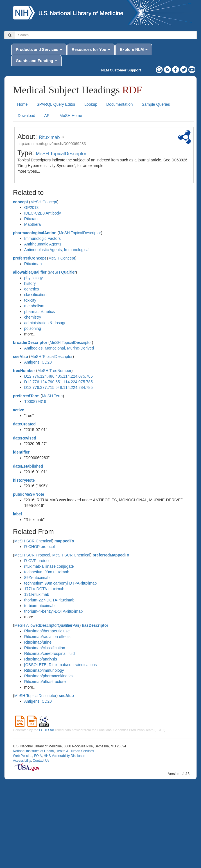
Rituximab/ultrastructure (45, 682)
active (19, 410)
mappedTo (64, 541)
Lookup (91, 104)
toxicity (30, 300)
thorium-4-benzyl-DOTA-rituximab (53, 611)
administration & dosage (45, 323)
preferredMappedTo (111, 555)
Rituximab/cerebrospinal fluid (49, 653)
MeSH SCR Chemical (33, 541)
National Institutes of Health (33, 751)
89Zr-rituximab (37, 578)
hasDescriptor (95, 625)
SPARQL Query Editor (56, 104)
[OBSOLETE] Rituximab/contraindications (60, 665)
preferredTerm (26, 396)
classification (35, 295)
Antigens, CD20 (38, 362)
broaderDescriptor (30, 342)
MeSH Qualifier (62, 272)
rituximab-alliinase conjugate (49, 566)
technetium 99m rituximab (47, 572)
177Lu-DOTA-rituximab (44, 589)
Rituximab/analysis (41, 659)
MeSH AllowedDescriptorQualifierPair (47, 625)
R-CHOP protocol (39, 547)
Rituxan (31, 219)
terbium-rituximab (39, 606)
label (17, 514)
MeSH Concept (44, 202)
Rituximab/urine (38, 642)
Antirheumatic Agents (43, 244)
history (30, 283)
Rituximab (49, 137)
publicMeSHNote (29, 494)
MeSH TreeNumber (54, 371)
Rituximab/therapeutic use (47, 631)
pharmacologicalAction (35, 233)
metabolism (34, 306)
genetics (31, 289)
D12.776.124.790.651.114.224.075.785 (58, 382)
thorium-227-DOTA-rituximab (49, 600)
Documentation (119, 104)
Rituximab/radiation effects (47, 637)
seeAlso (21, 357)
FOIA (38, 756)
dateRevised (24, 438)
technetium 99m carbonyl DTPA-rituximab (60, 583)
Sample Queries (156, 104)
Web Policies (23, 756)
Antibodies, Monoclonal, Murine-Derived (59, 348)
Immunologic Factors (42, 238)
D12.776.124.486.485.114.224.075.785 (58, 376)
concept (21, 202)
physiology (33, 278)
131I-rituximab (37, 594)
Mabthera (32, 224)
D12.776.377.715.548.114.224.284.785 (58, 387)
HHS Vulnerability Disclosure (65, 756)
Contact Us (41, 761)
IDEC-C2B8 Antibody (43, 213)
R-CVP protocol (38, 561)
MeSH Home (71, 116)
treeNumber (24, 371)
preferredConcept (29, 258)
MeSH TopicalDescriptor (61, 154)
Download (26, 116)
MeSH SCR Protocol (32, 555)
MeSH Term (52, 396)
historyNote (24, 480)
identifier (21, 452)
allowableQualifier (30, 272)
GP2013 (31, 208)
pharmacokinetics (39, 312)
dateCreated (24, 424)
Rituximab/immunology (44, 670)
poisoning (33, 328)
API (47, 116)
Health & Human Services (75, 751)
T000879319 (35, 402)
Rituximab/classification (45, 648)
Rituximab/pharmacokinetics (49, 676)
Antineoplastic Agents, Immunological (57, 250)
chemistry (33, 317)
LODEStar (47, 730)
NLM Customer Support (121, 70)
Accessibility (22, 761)
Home (22, 104)
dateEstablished (28, 466)
